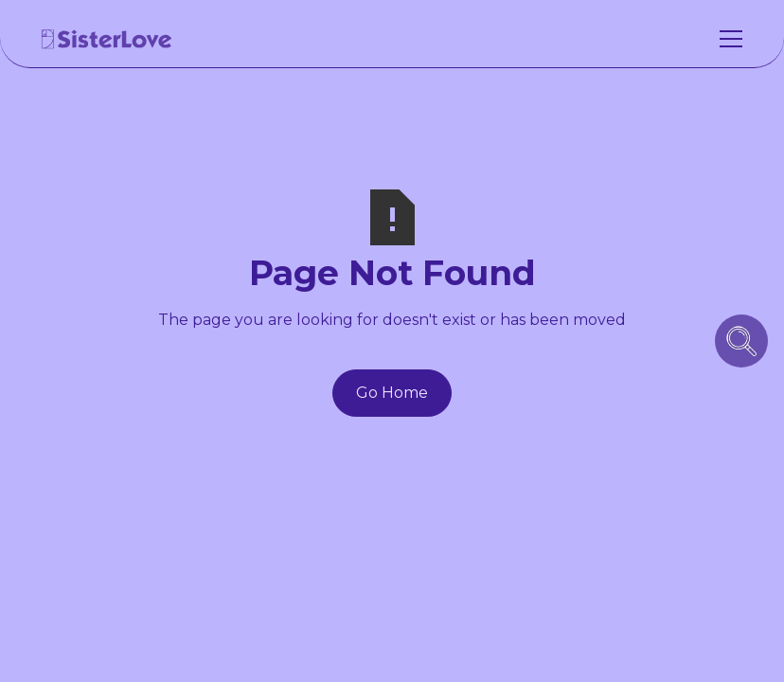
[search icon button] (741, 341)
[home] (107, 39)
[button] (727, 39)
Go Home (392, 393)
